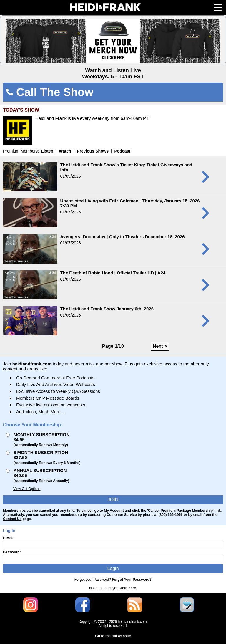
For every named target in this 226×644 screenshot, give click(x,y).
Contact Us (12, 519)
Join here (128, 588)
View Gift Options (27, 489)
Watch (65, 151)
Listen (47, 151)
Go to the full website (113, 636)
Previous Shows (93, 151)
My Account (114, 511)
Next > (160, 346)
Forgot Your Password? (132, 580)
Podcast (122, 151)
